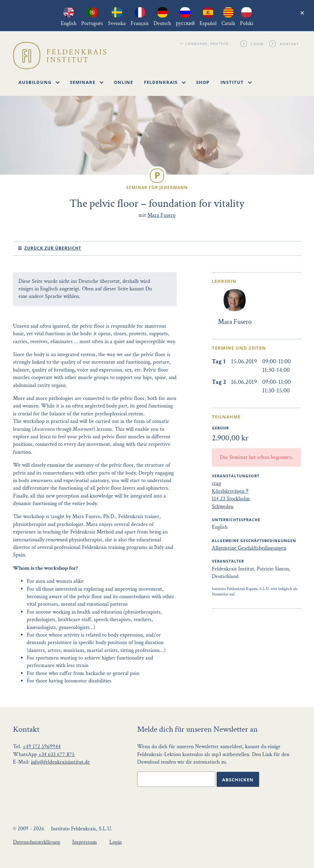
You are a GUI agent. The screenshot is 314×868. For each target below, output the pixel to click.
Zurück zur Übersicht (53, 248)
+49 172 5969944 (42, 747)
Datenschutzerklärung (37, 842)
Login (257, 43)
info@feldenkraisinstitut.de (60, 762)
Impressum (85, 842)
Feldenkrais (165, 82)
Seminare (87, 82)
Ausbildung (39, 82)
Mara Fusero (161, 215)
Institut (236, 82)
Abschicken (238, 780)
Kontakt (289, 43)
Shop (203, 82)
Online (123, 82)
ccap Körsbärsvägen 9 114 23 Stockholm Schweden (231, 495)
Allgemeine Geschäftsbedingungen (249, 548)
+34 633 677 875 (57, 754)
